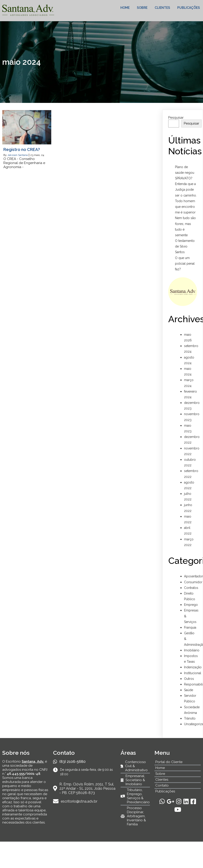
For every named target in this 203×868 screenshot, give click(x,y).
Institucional (193, 673)
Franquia (190, 627)
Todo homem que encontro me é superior (185, 207)
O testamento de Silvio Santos (185, 246)
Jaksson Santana (18, 155)
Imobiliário (192, 650)
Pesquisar (176, 118)
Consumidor (193, 582)
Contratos (191, 588)
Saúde (189, 690)
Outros (189, 679)
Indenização (193, 667)
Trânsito (190, 718)
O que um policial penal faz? (185, 264)
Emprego (191, 605)
